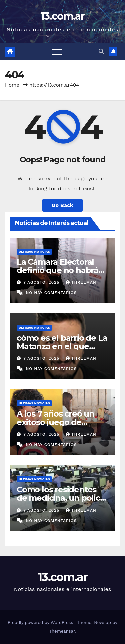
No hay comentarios (51, 293)
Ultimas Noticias (34, 251)
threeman (81, 282)
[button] (101, 51)
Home (12, 85)
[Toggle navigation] (57, 52)
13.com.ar (62, 16)
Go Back (62, 205)
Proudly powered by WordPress (41, 622)
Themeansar (62, 631)
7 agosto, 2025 (42, 282)
